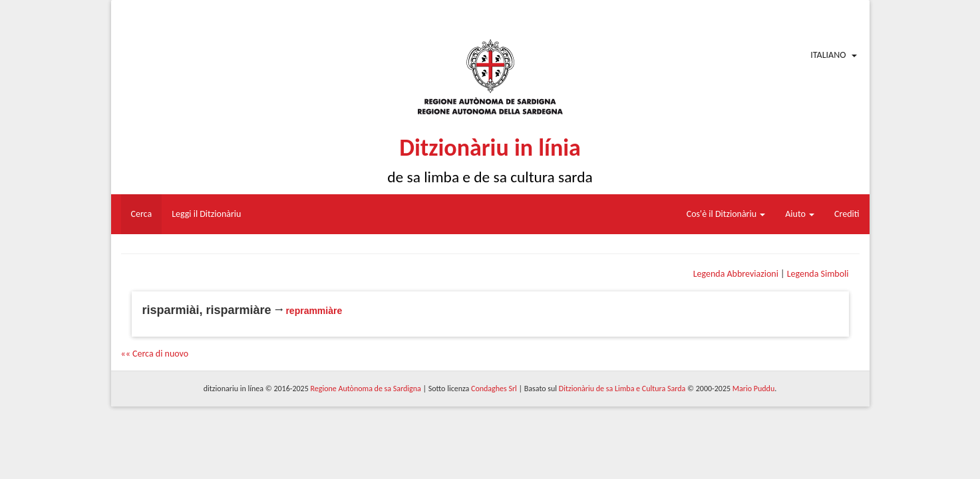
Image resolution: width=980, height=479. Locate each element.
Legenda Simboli (818, 274)
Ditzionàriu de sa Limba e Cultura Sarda (622, 389)
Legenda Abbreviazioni (736, 274)
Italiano (828, 55)
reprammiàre (314, 311)
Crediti (847, 214)
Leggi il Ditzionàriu (206, 214)
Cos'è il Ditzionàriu (726, 214)
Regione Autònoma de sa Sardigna (365, 389)
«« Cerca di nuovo (155, 354)
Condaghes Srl (494, 389)
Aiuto (800, 214)
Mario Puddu (753, 389)
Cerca (142, 214)
